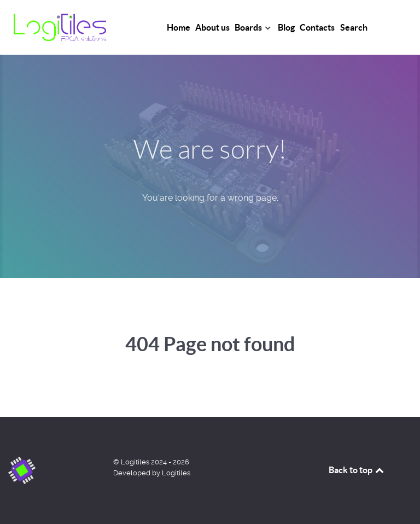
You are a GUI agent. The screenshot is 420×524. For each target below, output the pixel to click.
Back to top (357, 470)
